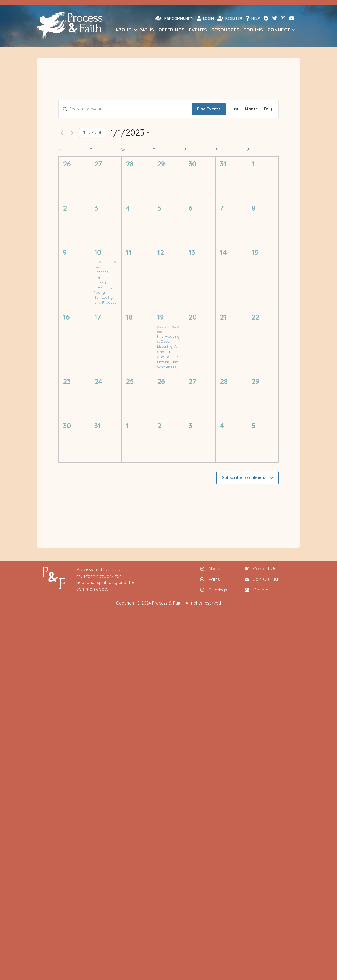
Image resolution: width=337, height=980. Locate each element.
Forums (253, 30)
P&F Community (174, 18)
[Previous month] (62, 133)
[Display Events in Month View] (251, 109)
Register (230, 18)
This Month (93, 132)
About (123, 30)
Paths (147, 30)
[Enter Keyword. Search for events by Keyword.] (125, 109)
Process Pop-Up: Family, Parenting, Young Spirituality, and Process (105, 287)
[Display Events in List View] (235, 109)
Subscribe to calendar (245, 477)
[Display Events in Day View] (268, 109)
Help (253, 18)
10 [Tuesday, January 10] (98, 252)
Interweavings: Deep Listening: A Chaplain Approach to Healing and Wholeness (168, 352)
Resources (226, 30)
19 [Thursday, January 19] (161, 317)
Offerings (172, 30)
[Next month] (72, 133)
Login (205, 18)
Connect (279, 30)
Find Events (209, 109)
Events (198, 30)
